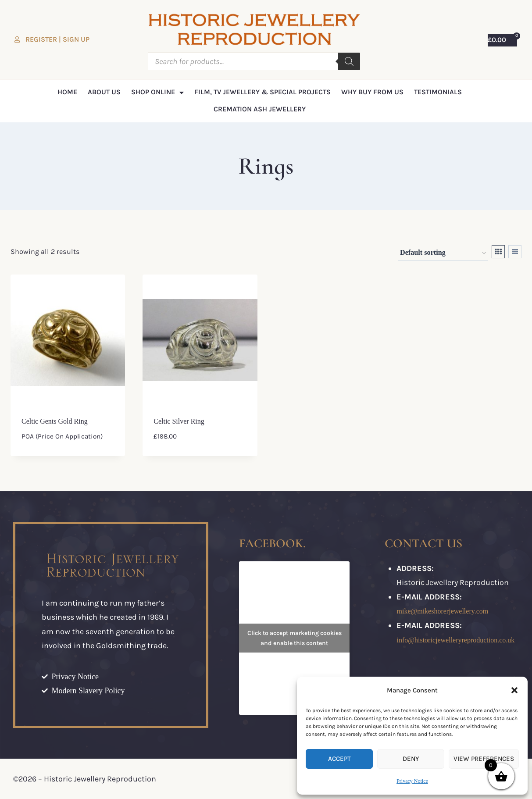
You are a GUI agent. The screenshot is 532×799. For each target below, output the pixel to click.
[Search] (349, 61)
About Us (104, 92)
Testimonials (438, 92)
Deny (411, 759)
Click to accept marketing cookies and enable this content (295, 638)
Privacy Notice (412, 781)
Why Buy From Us (372, 92)
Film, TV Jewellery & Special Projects (262, 92)
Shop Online (157, 93)
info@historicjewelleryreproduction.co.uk (455, 640)
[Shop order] (443, 253)
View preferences (484, 759)
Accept (339, 759)
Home (67, 92)
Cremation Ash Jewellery (260, 109)
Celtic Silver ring (179, 421)
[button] (514, 690)
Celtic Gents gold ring (55, 421)
